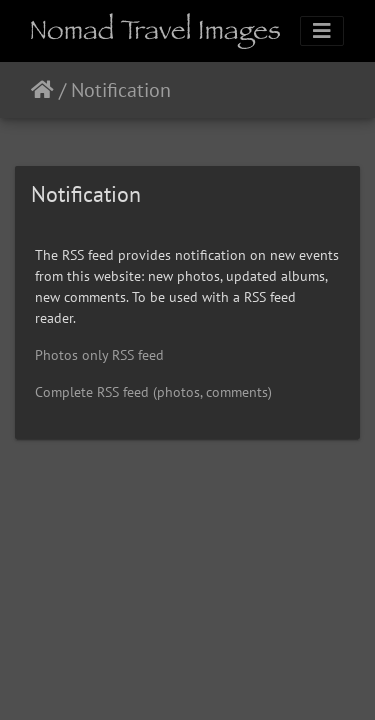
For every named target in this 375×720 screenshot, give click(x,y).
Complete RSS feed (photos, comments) (153, 392)
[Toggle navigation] (322, 31)
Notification (121, 90)
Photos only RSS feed (99, 355)
